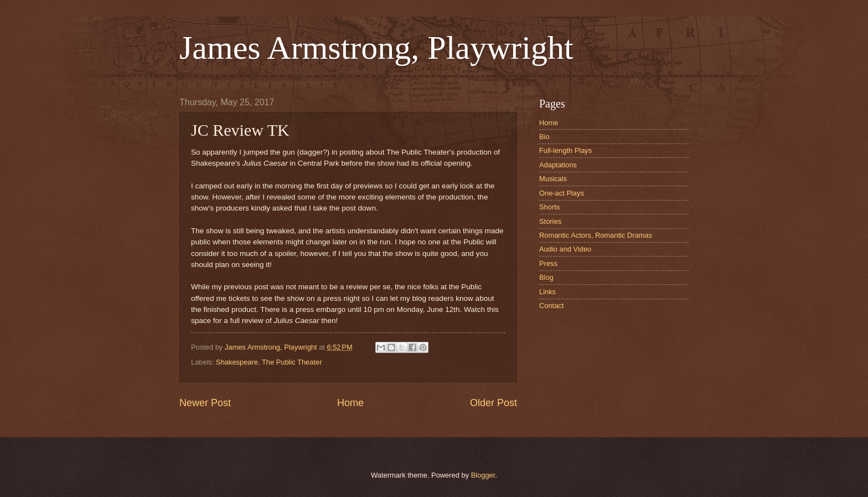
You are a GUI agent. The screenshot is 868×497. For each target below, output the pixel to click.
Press (548, 263)
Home (350, 403)
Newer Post (205, 403)
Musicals (553, 179)
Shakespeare (237, 362)
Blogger (483, 475)
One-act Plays (562, 193)
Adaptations (558, 165)
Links (547, 292)
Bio (544, 137)
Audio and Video (565, 249)
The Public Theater (292, 362)
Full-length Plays (565, 150)
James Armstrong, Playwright (376, 48)
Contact (551, 306)
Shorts (549, 207)
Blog (546, 277)
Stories (550, 221)
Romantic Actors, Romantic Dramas (596, 235)
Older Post (494, 403)
